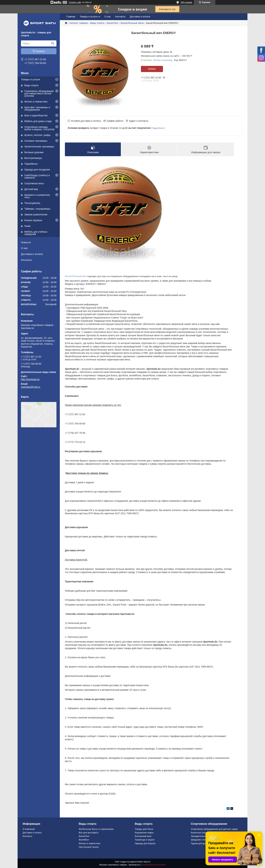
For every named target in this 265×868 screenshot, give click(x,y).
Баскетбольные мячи (132, 23)
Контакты (26, 260)
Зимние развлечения (36, 215)
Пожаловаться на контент (154, 865)
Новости (26, 242)
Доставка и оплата (32, 254)
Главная (71, 17)
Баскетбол (112, 23)
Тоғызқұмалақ (32, 203)
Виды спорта (31, 85)
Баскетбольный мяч (76, 276)
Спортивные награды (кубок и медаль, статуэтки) (39, 128)
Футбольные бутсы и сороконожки (96, 829)
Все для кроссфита (89, 833)
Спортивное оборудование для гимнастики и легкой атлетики (39, 93)
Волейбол (84, 840)
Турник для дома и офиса (204, 843)
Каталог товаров (79, 23)
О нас (24, 248)
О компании (29, 829)
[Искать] (53, 43)
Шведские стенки (200, 840)
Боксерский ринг (143, 836)
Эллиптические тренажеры (39, 147)
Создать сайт (75, 2)
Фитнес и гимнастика (36, 102)
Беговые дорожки (34, 152)
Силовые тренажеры (36, 141)
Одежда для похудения (37, 170)
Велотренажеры (33, 158)
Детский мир (31, 189)
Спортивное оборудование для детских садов (214, 829)
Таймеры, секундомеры (37, 209)
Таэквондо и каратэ (145, 840)
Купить (152, 69)
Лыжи (27, 226)
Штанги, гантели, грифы (37, 135)
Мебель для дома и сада (38, 121)
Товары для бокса (144, 829)
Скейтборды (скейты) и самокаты (37, 176)
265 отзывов (186, 2)
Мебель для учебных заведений (36, 233)
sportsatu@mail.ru (31, 387)
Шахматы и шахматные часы (37, 196)
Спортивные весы (34, 183)
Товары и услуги (31, 79)
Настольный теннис (89, 847)
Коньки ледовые (33, 220)
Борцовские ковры (144, 833)
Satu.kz (147, 862)
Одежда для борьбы (145, 843)
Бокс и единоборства (36, 115)
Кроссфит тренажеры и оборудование (37, 109)
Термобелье (31, 164)
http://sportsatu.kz (30, 379)
